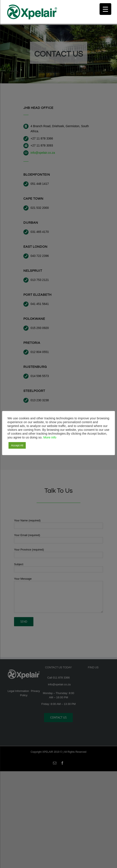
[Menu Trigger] (105, 9)
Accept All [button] (17, 445)
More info (50, 437)
